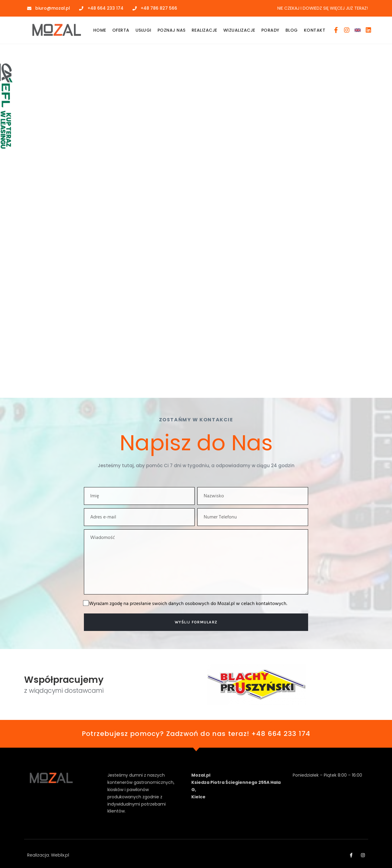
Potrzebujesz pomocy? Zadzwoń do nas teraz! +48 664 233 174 (196, 734)
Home (100, 30)
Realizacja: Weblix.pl (48, 855)
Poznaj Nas (172, 30)
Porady (270, 30)
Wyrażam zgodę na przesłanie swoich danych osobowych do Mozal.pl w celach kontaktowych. (188, 604)
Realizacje (204, 30)
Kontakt (315, 30)
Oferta (121, 30)
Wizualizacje (239, 30)
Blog (292, 30)
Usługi (143, 30)
